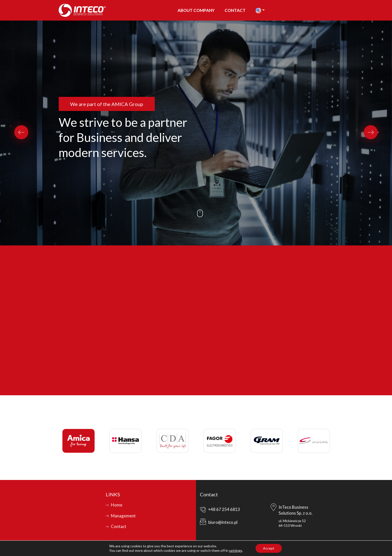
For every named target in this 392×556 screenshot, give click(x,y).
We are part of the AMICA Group (107, 104)
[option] (196, 133)
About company (196, 10)
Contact (235, 10)
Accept (269, 548)
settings (236, 550)
